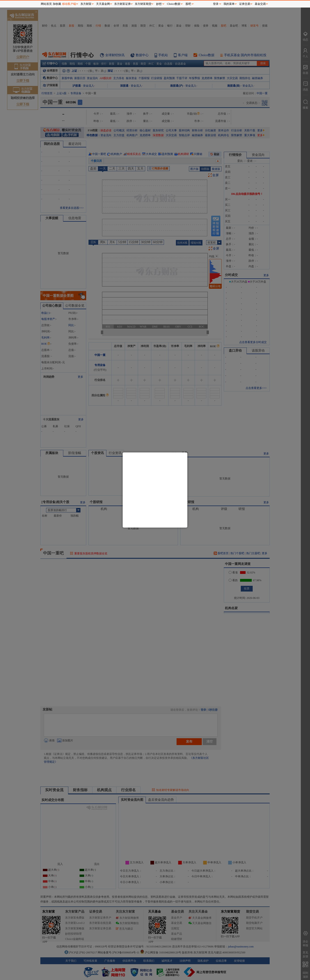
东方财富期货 (143, 4)
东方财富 (86, 4)
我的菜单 (229, 4)
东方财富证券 (122, 4)
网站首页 (46, 4)
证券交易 (245, 4)
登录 (216, 4)
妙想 (159, 4)
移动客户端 (69, 4)
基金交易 (260, 4)
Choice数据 (174, 4)
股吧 (188, 4)
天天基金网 (103, 4)
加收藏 (57, 4)
